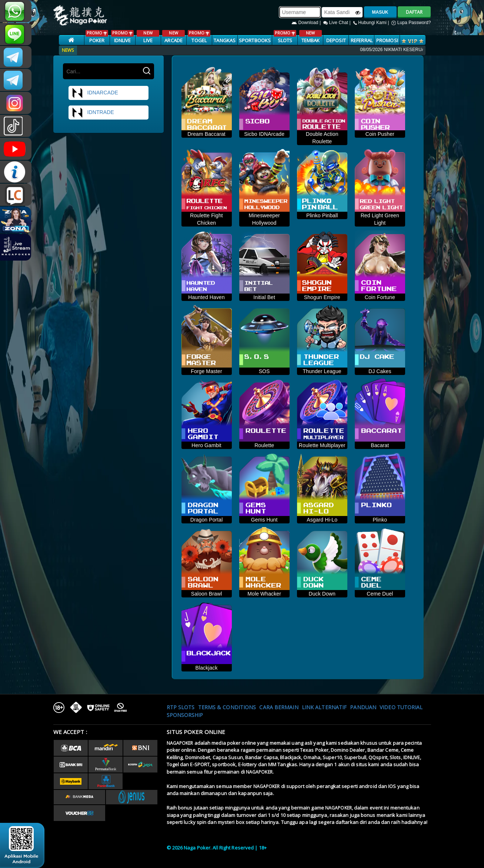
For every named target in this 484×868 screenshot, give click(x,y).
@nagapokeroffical (16, 126)
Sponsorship (185, 715)
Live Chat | (338, 23)
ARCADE (173, 37)
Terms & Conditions (227, 707)
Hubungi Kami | (372, 23)
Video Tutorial (401, 707)
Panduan (363, 707)
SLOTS (285, 37)
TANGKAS (225, 40)
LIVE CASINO (148, 41)
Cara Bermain (279, 707)
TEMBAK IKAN (311, 41)
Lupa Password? (411, 23)
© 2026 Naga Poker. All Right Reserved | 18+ (217, 848)
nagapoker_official (16, 34)
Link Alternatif (324, 707)
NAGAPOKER (180, 743)
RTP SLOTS (181, 707)
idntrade (93, 113)
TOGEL (199, 37)
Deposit (336, 40)
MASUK (380, 12)
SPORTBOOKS (255, 40)
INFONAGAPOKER (16, 172)
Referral (362, 40)
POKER (97, 37)
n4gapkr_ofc (16, 103)
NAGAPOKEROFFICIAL (16, 149)
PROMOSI (387, 40)
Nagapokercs (16, 80)
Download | (307, 23)
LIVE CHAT (16, 195)
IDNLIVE (122, 37)
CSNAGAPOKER (16, 57)
